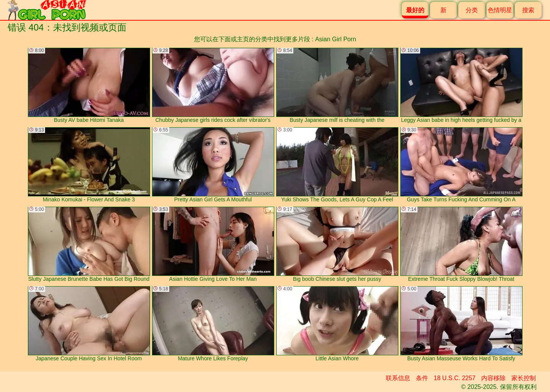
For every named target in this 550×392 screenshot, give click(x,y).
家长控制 (524, 378)
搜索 (528, 10)
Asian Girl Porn (336, 39)
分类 (472, 10)
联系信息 (398, 378)
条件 (422, 378)
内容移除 (493, 378)
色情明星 (500, 10)
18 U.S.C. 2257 (455, 378)
